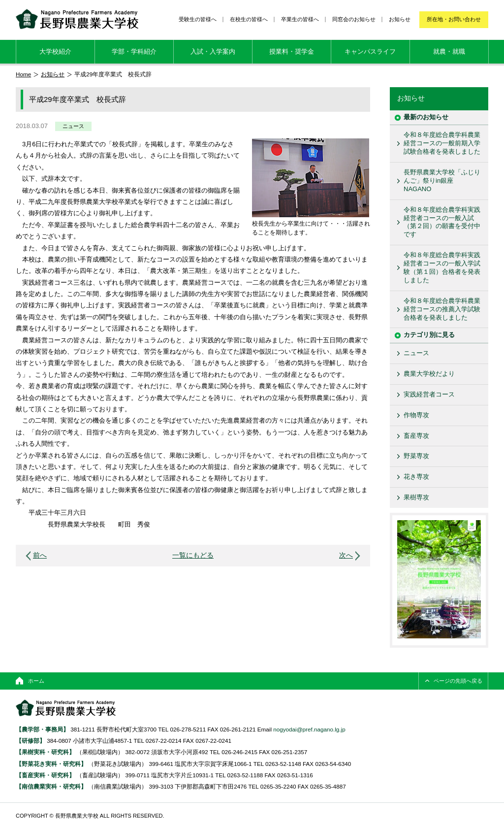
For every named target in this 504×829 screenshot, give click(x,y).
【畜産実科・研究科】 (45, 775)
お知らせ (400, 19)
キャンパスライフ (370, 51)
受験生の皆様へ (198, 19)
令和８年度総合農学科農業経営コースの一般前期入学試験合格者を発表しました (442, 143)
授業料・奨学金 (292, 51)
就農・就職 (449, 51)
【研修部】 (31, 741)
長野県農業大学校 (77, 19)
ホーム (36, 681)
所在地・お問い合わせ (454, 19)
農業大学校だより (429, 374)
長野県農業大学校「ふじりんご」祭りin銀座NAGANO (442, 181)
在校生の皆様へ (249, 19)
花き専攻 (416, 477)
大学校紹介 (55, 51)
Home (23, 74)
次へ (346, 555)
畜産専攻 (416, 436)
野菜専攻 (416, 456)
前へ (40, 555)
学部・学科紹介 (134, 51)
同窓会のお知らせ (354, 19)
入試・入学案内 (213, 51)
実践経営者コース (429, 394)
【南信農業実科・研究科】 (51, 786)
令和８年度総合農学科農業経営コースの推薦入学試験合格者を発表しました (442, 309)
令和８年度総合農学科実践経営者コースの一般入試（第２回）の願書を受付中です (442, 222)
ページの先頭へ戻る (458, 681)
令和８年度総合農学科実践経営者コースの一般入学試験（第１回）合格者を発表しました (442, 267)
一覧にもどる (193, 555)
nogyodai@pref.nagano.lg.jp (309, 729)
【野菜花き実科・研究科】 (52, 764)
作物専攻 (416, 415)
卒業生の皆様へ (300, 19)
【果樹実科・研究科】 (45, 752)
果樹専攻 (416, 497)
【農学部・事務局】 (42, 729)
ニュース (73, 126)
